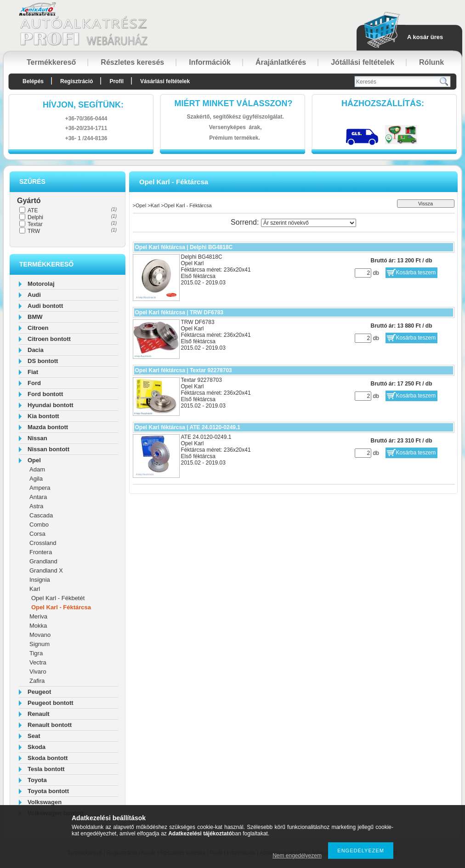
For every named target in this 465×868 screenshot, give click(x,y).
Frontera (41, 552)
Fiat (33, 372)
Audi (34, 295)
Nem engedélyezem (297, 856)
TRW (34, 231)
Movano (40, 635)
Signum (40, 644)
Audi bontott (45, 306)
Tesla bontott (46, 769)
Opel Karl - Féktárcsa (61, 607)
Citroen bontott (49, 339)
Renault (39, 714)
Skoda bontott (48, 758)
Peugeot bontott (51, 703)
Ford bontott (45, 394)
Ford (34, 383)
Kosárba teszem (416, 272)
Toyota (37, 780)
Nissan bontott (48, 449)
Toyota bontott (48, 791)
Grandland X (46, 570)
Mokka (38, 626)
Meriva (38, 616)
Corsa (37, 534)
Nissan (37, 438)
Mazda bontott (48, 427)
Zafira (37, 681)
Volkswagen (45, 802)
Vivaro (38, 672)
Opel (34, 460)
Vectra (38, 662)
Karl (35, 589)
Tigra (36, 653)
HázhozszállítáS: (383, 103)
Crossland (43, 543)
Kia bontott (43, 416)
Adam (37, 469)
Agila (36, 479)
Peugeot (39, 692)
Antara (38, 497)
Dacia (36, 350)
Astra (36, 506)
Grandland (43, 561)
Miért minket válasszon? (234, 103)
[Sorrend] (309, 223)
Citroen (38, 328)
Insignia (40, 580)
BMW (35, 317)
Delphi (35, 217)
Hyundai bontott (51, 405)
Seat (34, 736)
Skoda (37, 747)
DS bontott (43, 361)
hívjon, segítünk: (83, 105)
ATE (33, 210)
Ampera (40, 488)
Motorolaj (41, 284)
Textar (35, 224)
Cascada (41, 515)
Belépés (33, 81)
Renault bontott (50, 725)
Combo (39, 525)
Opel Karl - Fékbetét (58, 598)
